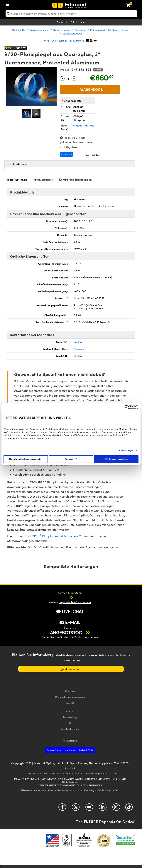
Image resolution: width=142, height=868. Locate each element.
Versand (70, 711)
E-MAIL (70, 622)
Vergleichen (92, 155)
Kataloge (70, 741)
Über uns (70, 691)
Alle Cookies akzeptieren (116, 459)
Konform (79, 342)
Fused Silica (80, 298)
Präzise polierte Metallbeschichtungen (110, 30)
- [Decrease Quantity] (62, 78)
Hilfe (70, 723)
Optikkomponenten (39, 30)
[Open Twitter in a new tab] (76, 808)
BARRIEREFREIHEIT (108, 774)
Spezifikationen (17, 179)
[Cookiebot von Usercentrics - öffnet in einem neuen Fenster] (122, 407)
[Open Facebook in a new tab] (62, 808)
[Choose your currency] (74, 23)
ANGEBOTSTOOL (67, 632)
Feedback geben (70, 729)
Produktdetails (43, 179)
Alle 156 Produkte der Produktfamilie (64, 41)
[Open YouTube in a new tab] (89, 808)
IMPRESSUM (92, 774)
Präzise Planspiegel (72, 33)
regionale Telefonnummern (75, 602)
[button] (91, 40)
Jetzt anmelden (71, 669)
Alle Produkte (18, 30)
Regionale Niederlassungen (70, 697)
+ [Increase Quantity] (74, 78)
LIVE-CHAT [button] (70, 611)
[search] (71, 14)
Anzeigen (79, 349)
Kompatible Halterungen (75, 179)
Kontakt (82, 22)
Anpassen (71, 459)
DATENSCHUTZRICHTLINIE (35, 774)
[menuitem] (20, 5)
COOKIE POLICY (57, 774)
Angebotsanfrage (84, 125)
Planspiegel (80, 30)
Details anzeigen (126, 451)
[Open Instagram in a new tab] (116, 808)
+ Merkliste (66, 154)
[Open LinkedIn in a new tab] (103, 808)
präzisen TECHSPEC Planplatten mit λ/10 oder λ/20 (48, 536)
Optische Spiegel (62, 30)
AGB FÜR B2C (78, 774)
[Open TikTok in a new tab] (129, 808)
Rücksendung (70, 717)
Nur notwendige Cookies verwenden (26, 459)
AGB (68, 774)
